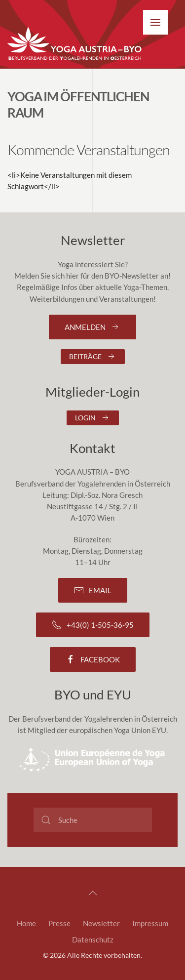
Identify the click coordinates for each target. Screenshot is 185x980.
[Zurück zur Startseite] (75, 44)
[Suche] (93, 820)
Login (93, 418)
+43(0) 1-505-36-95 (93, 625)
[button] (155, 22)
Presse (59, 923)
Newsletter (101, 923)
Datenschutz (93, 939)
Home (26, 923)
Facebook (93, 659)
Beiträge (93, 357)
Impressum (150, 923)
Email (93, 590)
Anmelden (92, 327)
